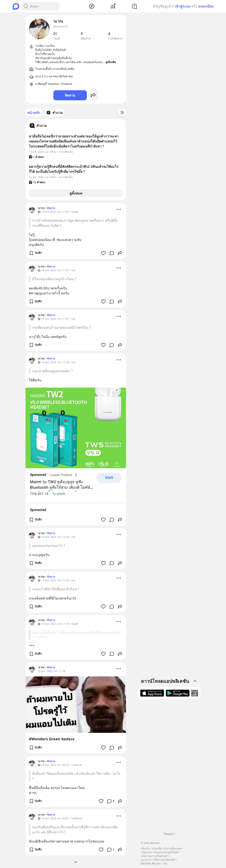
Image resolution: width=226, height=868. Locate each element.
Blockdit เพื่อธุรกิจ (151, 864)
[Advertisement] (169, 767)
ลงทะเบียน (206, 6)
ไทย (165, 864)
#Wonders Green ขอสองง (52, 739)
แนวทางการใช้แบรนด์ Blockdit (158, 860)
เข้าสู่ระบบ (183, 6)
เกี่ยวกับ (145, 848)
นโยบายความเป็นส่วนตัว (155, 856)
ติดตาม (70, 95)
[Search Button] (26, 6)
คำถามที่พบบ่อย (173, 848)
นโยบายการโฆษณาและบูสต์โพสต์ (160, 852)
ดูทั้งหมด (76, 193)
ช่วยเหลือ (157, 848)
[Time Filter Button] (122, 113)
